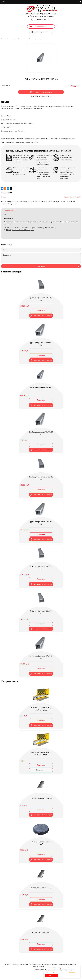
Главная (3, 39)
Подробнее (72, 972)
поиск (80, 2)
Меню (5, 2)
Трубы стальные (23, 39)
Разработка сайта (41, 969)
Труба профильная (35, 39)
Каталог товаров (12, 39)
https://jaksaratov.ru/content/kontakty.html (20, 230)
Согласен (52, 975)
